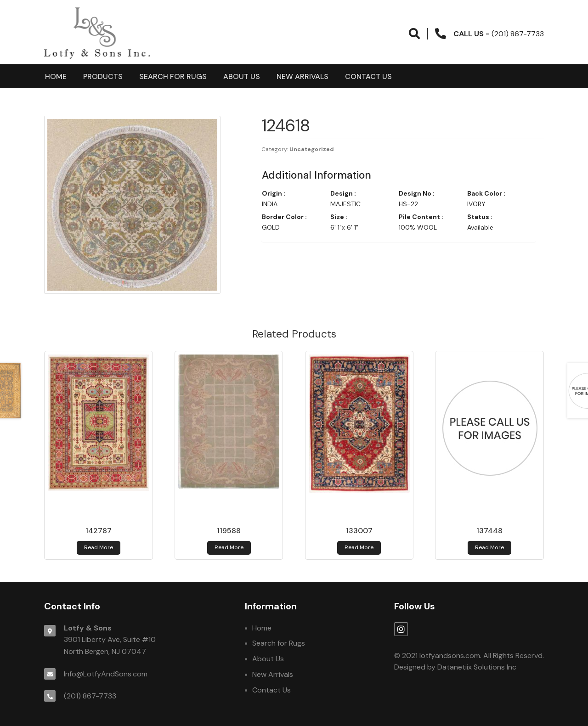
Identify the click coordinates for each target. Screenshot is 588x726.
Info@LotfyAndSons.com (106, 674)
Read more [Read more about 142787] (99, 547)
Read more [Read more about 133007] (359, 547)
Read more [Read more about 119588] (229, 547)
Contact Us (368, 76)
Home (56, 76)
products (103, 76)
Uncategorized (312, 149)
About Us (242, 76)
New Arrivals (302, 76)
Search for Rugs (173, 76)
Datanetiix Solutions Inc (477, 667)
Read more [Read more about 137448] (489, 547)
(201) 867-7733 (90, 696)
